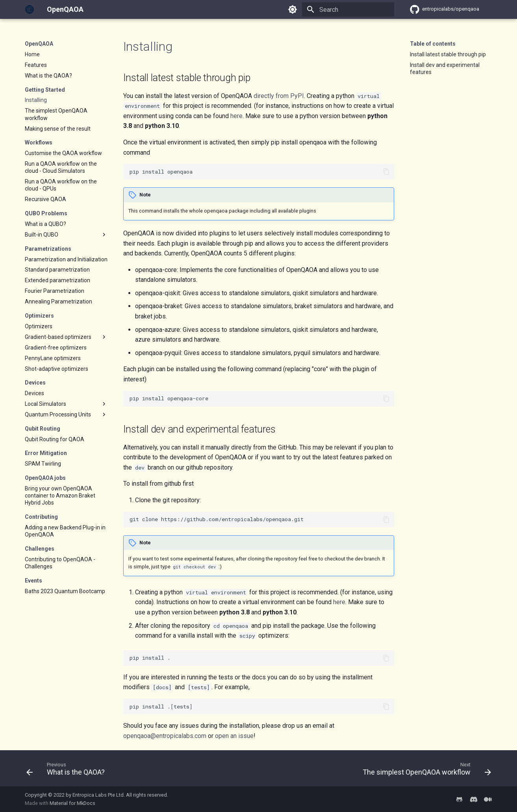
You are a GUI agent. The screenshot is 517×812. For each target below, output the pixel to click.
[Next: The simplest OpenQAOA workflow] (424, 771)
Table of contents (433, 44)
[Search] (348, 9)
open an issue (234, 736)
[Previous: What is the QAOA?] (68, 771)
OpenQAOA (39, 44)
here (236, 116)
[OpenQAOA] (30, 9)
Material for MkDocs (72, 803)
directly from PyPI (279, 96)
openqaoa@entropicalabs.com (165, 736)
